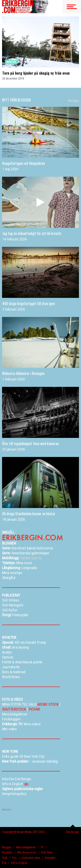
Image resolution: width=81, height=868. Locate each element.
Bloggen (7, 847)
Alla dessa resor (27, 852)
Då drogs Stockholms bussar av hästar (29, 514)
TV (42, 847)
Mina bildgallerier (26, 847)
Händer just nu (22, 558)
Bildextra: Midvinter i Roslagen (23, 373)
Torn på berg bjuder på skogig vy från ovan (36, 73)
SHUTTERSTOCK (14, 709)
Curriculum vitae (31, 858)
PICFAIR (34, 709)
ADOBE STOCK (48, 704)
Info (14, 858)
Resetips (7, 852)
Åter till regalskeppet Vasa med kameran (31, 443)
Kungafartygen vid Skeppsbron (24, 163)
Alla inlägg (73, 100)
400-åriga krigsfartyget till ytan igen (29, 303)
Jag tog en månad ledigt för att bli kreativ (32, 233)
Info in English (19, 863)
